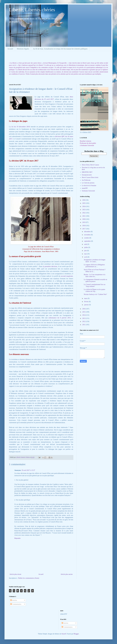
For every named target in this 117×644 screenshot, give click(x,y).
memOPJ (85, 188)
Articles (14, 600)
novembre (87, 235)
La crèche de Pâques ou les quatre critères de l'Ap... (94, 290)
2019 (84, 222)
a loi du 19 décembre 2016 (20, 127)
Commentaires (16, 604)
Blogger (76, 634)
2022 (84, 213)
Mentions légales (23, 49)
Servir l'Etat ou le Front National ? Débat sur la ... (95, 271)
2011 (84, 325)
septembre (88, 241)
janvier (87, 305)
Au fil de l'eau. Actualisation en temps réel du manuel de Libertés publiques (60, 49)
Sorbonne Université (88, 191)
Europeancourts (87, 175)
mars (86, 298)
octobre (87, 238)
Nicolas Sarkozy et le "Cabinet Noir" (95, 294)
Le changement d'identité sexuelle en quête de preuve (95, 280)
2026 (84, 200)
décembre (87, 232)
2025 (84, 203)
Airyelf (64, 634)
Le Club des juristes (88, 183)
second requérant (67, 276)
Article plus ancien (67, 574)
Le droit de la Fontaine (89, 186)
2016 (84, 309)
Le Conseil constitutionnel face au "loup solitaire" (95, 285)
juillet (86, 247)
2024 (84, 206)
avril (86, 257)
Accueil (10, 49)
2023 (84, 210)
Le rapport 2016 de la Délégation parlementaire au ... (94, 266)
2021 (84, 216)
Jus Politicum (86, 180)
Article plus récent (15, 574)
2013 (84, 318)
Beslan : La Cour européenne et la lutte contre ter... (94, 276)
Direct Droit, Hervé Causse (90, 165)
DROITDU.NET (87, 172)
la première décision (50, 266)
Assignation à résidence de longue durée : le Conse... (95, 261)
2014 (84, 315)
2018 (84, 226)
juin (86, 251)
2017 (84, 229)
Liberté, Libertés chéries (32, 10)
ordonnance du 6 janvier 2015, (60, 318)
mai (86, 254)
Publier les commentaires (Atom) (29, 578)
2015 (84, 312)
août (86, 244)
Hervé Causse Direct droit (90, 177)
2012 (84, 321)
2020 (84, 219)
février (86, 302)
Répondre (17, 538)
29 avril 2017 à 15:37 (28, 470)
